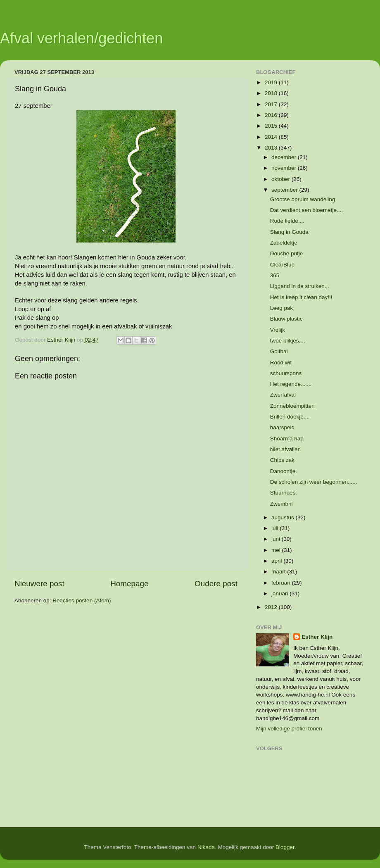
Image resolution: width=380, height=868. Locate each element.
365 (275, 275)
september (285, 190)
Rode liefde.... (287, 221)
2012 (272, 607)
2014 (272, 137)
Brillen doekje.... (290, 417)
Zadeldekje (284, 243)
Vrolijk (278, 330)
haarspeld (282, 427)
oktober (281, 179)
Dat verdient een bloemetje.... (306, 210)
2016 (272, 115)
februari (282, 583)
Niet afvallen (285, 449)
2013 (272, 148)
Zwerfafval (283, 395)
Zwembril (281, 504)
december (285, 157)
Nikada (206, 847)
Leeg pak (282, 308)
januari (280, 593)
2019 (272, 82)
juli (275, 528)
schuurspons (286, 373)
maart (279, 572)
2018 (272, 93)
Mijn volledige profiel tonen (289, 729)
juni (277, 539)
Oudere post (216, 584)
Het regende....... (291, 384)
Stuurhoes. (284, 493)
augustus (284, 517)
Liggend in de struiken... (300, 286)
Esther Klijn (317, 637)
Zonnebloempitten (292, 406)
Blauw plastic (286, 319)
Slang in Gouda (289, 232)
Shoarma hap (287, 439)
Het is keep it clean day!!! (301, 297)
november (285, 168)
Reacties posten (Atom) (82, 600)
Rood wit (281, 363)
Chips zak (282, 460)
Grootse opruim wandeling (303, 199)
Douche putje (287, 253)
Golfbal (279, 351)
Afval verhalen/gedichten (81, 38)
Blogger (285, 847)
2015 (272, 126)
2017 (272, 104)
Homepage (129, 584)
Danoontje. (284, 471)
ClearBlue (282, 265)
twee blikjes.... (288, 341)
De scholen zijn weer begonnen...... (314, 482)
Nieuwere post (39, 584)
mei (277, 550)
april (277, 561)
